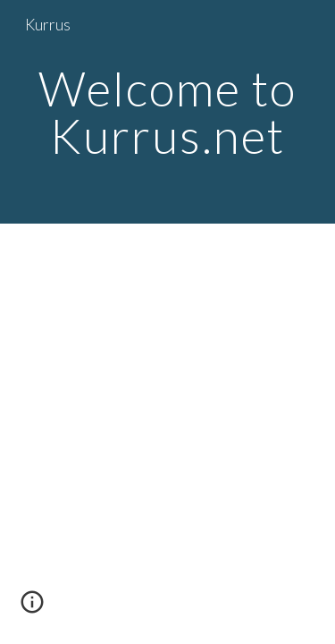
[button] (32, 608)
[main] (168, 112)
